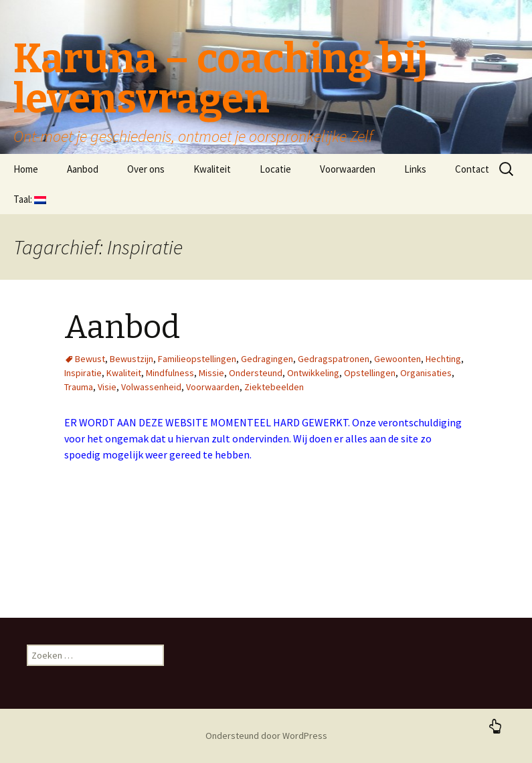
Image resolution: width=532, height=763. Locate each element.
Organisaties (426, 373)
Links (415, 169)
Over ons (146, 169)
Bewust (90, 359)
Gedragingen (267, 359)
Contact (472, 169)
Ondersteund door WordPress (266, 736)
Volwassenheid (151, 387)
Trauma (79, 387)
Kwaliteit (212, 169)
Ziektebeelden (274, 387)
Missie (211, 373)
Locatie (275, 169)
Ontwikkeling (313, 373)
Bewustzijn (131, 359)
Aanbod (83, 169)
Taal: (30, 199)
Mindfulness (170, 373)
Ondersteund (256, 373)
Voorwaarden (348, 169)
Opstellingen (370, 373)
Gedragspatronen (334, 359)
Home (26, 169)
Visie (107, 387)
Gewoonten (397, 359)
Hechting (443, 359)
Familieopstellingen (197, 359)
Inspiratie (83, 373)
